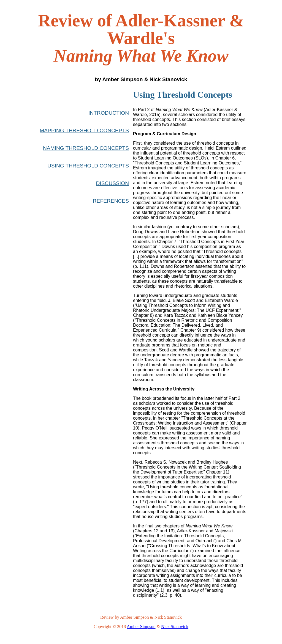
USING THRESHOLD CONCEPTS (88, 166)
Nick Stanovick (175, 627)
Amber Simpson (141, 627)
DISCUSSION (112, 183)
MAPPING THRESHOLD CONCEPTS (84, 130)
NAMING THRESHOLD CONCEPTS (86, 148)
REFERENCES (111, 201)
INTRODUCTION (109, 113)
